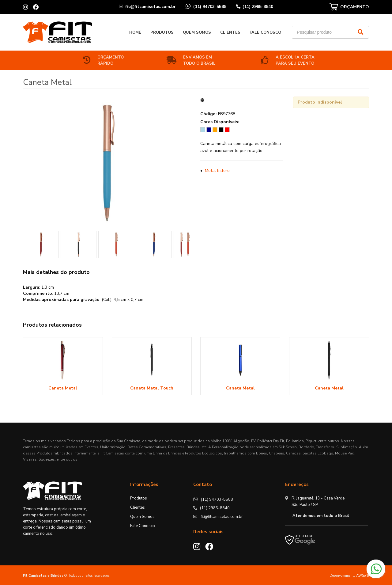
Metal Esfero (217, 171)
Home (135, 32)
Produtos (162, 32)
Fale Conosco (265, 32)
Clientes (230, 32)
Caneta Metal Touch (152, 388)
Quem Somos (197, 32)
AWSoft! (363, 576)
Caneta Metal (63, 388)
